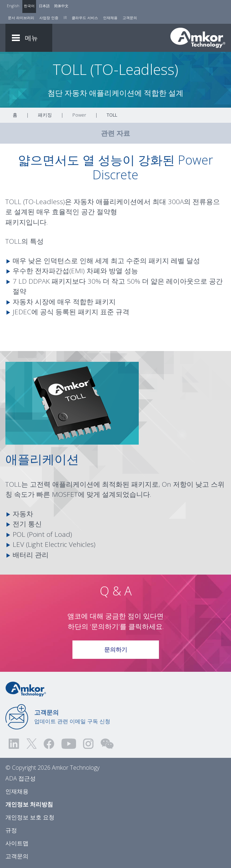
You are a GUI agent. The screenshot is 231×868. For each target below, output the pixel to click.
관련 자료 (115, 133)
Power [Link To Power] (79, 115)
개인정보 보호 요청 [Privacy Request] (30, 817)
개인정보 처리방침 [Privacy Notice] (29, 804)
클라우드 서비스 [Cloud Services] (85, 18)
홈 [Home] (15, 115)
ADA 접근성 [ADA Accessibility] (21, 778)
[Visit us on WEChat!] (107, 744)
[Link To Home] (198, 38)
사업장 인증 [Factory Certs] (49, 18)
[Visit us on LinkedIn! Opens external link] (14, 744)
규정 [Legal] (11, 830)
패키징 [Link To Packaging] (45, 115)
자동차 (84, 202)
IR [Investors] (65, 18)
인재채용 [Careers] (110, 18)
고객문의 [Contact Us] (130, 18)
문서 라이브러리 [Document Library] (21, 18)
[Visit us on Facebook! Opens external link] (49, 744)
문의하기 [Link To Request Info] (115, 647)
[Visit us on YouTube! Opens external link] (68, 744)
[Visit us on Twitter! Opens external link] (32, 744)
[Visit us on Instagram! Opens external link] (88, 744)
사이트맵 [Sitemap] (17, 843)
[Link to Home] (26, 689)
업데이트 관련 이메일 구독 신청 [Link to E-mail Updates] (72, 716)
